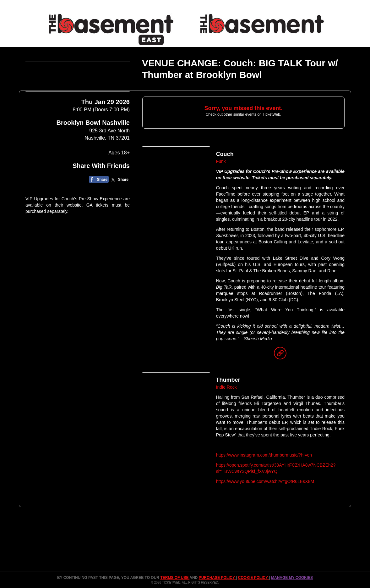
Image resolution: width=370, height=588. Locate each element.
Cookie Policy (253, 578)
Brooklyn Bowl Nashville (93, 197)
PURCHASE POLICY (217, 578)
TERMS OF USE (175, 578)
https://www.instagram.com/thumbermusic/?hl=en (264, 455)
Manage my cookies (292, 578)
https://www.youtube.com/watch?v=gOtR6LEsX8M (265, 481)
